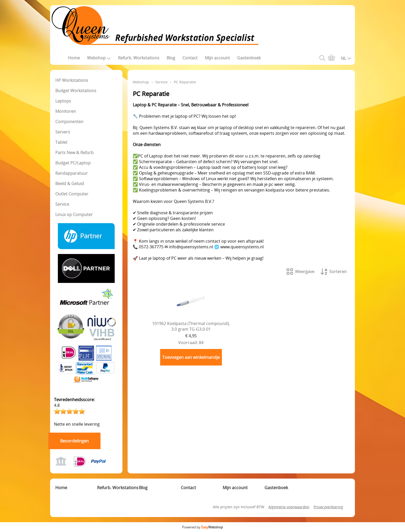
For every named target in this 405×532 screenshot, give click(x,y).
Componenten (69, 122)
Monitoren (66, 111)
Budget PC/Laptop (73, 163)
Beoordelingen (75, 441)
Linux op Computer (74, 215)
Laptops (63, 101)
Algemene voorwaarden (289, 507)
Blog (171, 58)
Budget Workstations (76, 91)
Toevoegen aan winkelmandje (191, 357)
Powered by (202, 527)
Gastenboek (249, 58)
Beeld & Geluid (70, 184)
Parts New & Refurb (74, 153)
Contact (190, 58)
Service (62, 204)
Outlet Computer (72, 194)
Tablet (61, 142)
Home (74, 58)
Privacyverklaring (328, 507)
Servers (63, 132)
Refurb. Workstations (139, 58)
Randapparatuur (72, 173)
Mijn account (217, 58)
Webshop (99, 58)
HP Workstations (72, 80)
